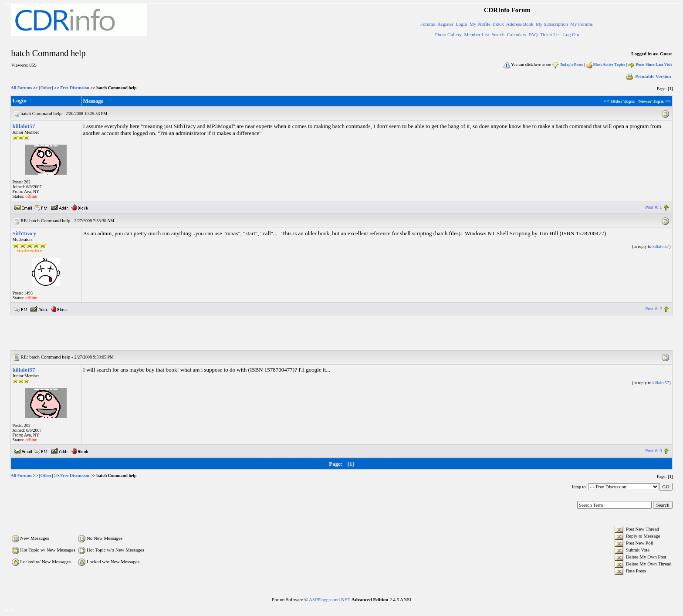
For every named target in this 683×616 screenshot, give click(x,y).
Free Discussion (75, 88)
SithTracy (25, 233)
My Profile (480, 24)
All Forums (22, 88)
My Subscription (552, 24)
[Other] (46, 88)
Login (461, 24)
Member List (477, 34)
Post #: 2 (654, 308)
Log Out (571, 34)
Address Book (520, 24)
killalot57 (24, 126)
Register (445, 24)
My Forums (582, 24)
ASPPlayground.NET (330, 599)
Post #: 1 (654, 207)
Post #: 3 (654, 450)
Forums (428, 24)
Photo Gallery (448, 34)
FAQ (533, 34)
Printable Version (648, 76)
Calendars (517, 34)
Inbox (498, 24)
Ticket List (551, 34)
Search (498, 34)
